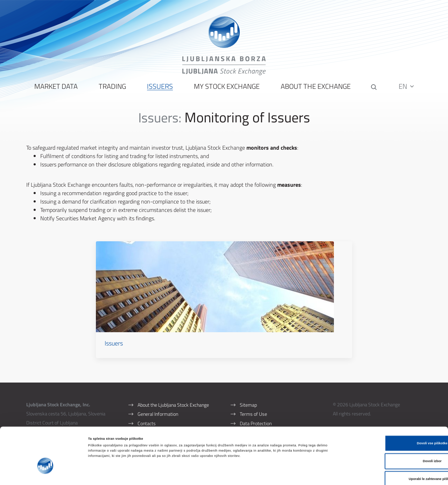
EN (407, 91)
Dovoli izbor (390, 429)
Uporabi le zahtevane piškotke (390, 447)
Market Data (55, 91)
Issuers (159, 91)
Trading (112, 91)
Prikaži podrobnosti (289, 473)
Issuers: (160, 122)
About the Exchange (315, 91)
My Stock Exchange (226, 91)
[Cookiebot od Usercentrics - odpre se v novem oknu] (45, 473)
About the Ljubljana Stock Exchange (173, 394)
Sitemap (248, 394)
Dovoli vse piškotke (389, 411)
